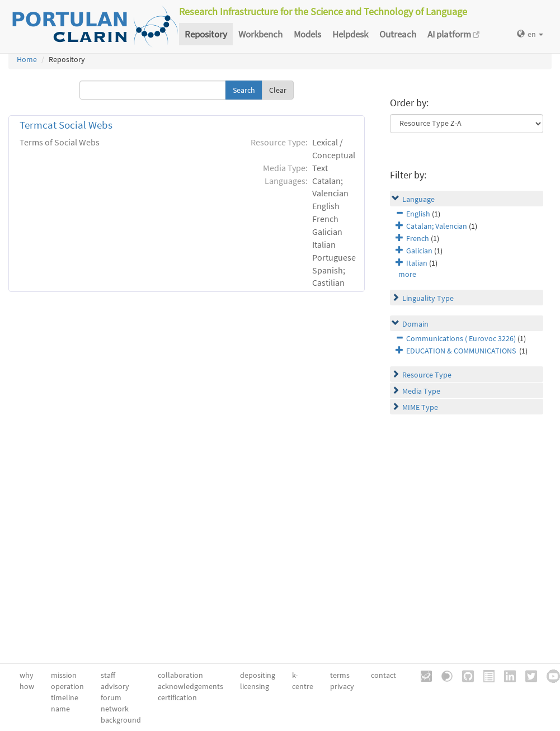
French (418, 238)
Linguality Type (428, 298)
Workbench (260, 34)
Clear (278, 90)
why (27, 675)
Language (418, 199)
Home (27, 59)
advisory (115, 686)
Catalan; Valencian (437, 226)
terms (340, 675)
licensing (255, 686)
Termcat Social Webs (66, 125)
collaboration (180, 675)
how (27, 686)
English (418, 214)
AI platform (453, 34)
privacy (342, 686)
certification (177, 697)
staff (108, 675)
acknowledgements (190, 686)
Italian (417, 263)
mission (64, 675)
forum (111, 697)
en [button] (530, 34)
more (407, 274)
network (115, 709)
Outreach (398, 34)
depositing (258, 675)
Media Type (421, 391)
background (121, 720)
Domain (415, 324)
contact (383, 675)
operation (67, 686)
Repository (206, 34)
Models (307, 34)
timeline (65, 697)
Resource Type (427, 375)
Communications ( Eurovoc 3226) (461, 338)
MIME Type (420, 407)
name (60, 709)
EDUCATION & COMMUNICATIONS (462, 351)
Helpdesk (350, 34)
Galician (419, 251)
